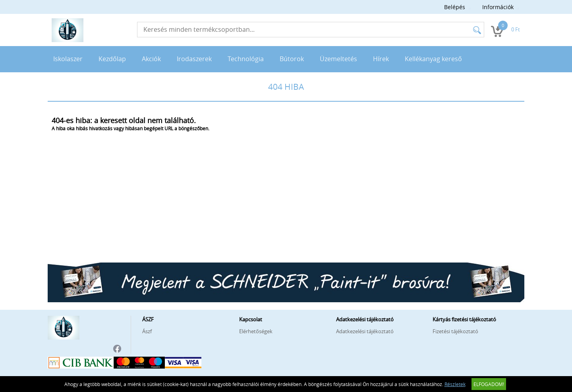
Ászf (147, 331)
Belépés (455, 7)
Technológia (246, 59)
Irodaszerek (194, 59)
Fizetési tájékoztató (455, 331)
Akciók (151, 59)
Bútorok (292, 59)
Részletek (455, 384)
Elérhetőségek (256, 331)
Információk (498, 7)
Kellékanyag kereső (433, 59)
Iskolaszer (68, 59)
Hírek (381, 59)
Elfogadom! (489, 384)
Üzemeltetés (338, 59)
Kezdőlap (112, 59)
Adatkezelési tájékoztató (365, 331)
